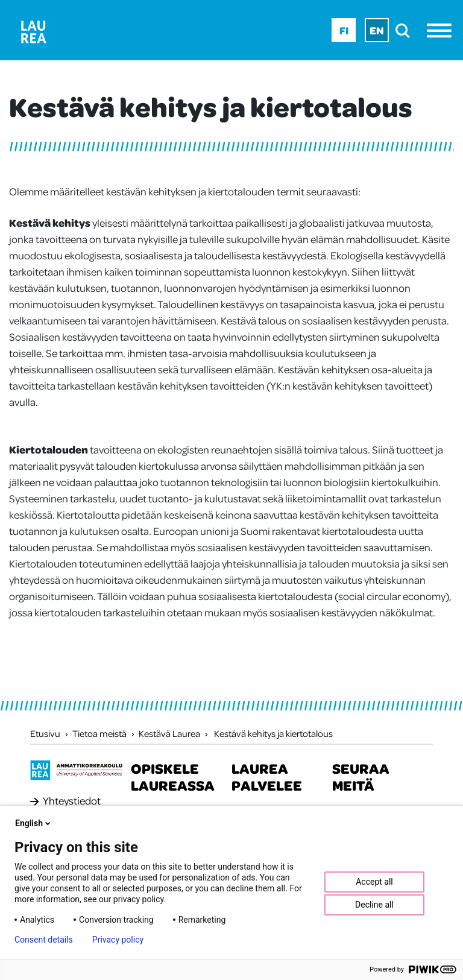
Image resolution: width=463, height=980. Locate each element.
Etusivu (45, 733)
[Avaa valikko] (442, 30)
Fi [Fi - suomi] (344, 30)
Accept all (374, 882)
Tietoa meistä (99, 733)
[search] (406, 30)
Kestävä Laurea (169, 733)
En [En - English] (377, 30)
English (34, 823)
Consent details (44, 940)
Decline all (374, 905)
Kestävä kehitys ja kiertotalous (273, 733)
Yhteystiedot (72, 800)
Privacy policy (118, 940)
